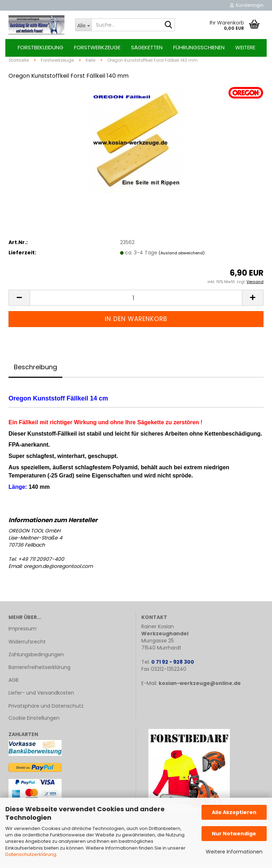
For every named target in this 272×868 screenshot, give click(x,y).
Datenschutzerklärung (31, 854)
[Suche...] (83, 25)
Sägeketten (147, 47)
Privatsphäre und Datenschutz (46, 710)
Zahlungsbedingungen (36, 658)
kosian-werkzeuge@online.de (200, 687)
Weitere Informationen (234, 852)
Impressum (22, 633)
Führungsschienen (199, 47)
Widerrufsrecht (27, 646)
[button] (19, 302)
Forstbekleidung (41, 47)
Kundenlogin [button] (247, 5)
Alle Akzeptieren (234, 812)
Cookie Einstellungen (34, 722)
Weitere (245, 47)
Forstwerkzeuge (97, 47)
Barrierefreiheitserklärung (39, 671)
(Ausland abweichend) (182, 257)
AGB (13, 684)
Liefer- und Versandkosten (41, 697)
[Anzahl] (136, 302)
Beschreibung (35, 371)
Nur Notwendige (234, 834)
